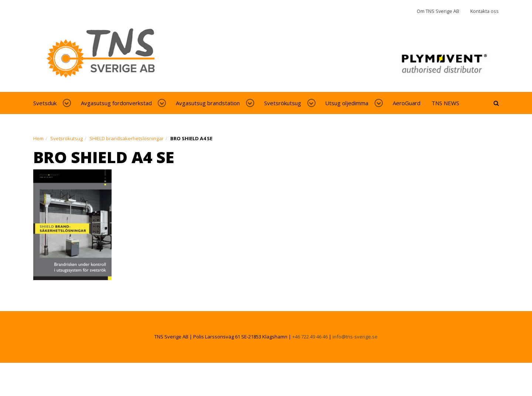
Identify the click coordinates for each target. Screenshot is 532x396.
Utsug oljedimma (347, 103)
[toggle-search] (496, 103)
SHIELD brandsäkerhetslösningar (127, 138)
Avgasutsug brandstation (208, 103)
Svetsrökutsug (283, 103)
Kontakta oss (485, 11)
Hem (38, 138)
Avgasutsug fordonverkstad (116, 103)
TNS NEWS (445, 103)
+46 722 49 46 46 (310, 337)
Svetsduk (45, 103)
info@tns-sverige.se (355, 337)
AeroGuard (407, 103)
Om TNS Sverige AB (438, 11)
